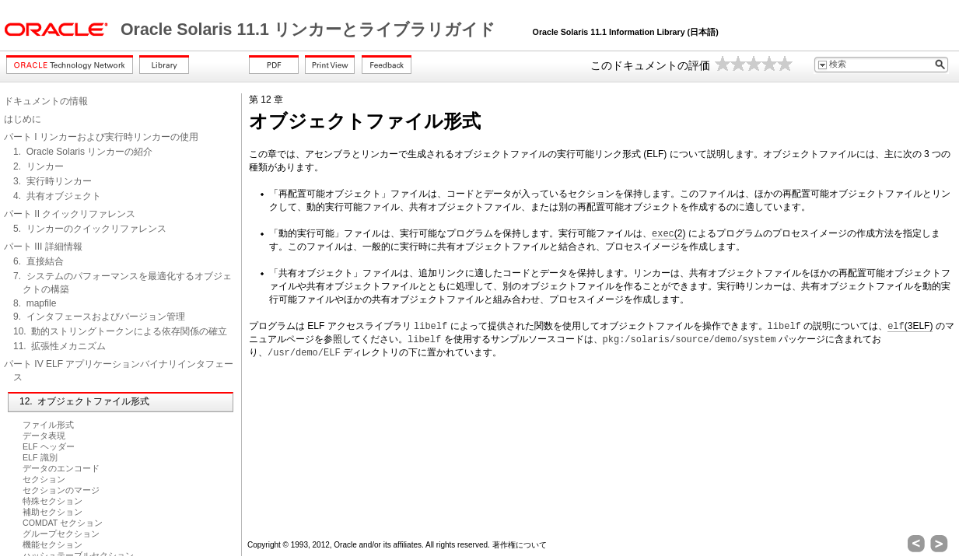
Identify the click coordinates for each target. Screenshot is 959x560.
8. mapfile (35, 303)
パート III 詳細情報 (43, 247)
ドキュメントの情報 (46, 101)
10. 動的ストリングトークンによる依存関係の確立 (120, 331)
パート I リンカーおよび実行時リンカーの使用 (101, 137)
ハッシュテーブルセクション (78, 555)
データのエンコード (61, 468)
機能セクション (52, 544)
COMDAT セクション (63, 523)
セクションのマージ (61, 490)
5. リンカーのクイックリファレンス (90, 229)
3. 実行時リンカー (52, 181)
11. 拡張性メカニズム (59, 346)
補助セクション (52, 512)
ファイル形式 (48, 425)
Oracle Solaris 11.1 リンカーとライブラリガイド (310, 30)
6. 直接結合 (38, 261)
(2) (668, 234)
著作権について (520, 545)
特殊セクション (52, 501)
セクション (44, 479)
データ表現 (44, 436)
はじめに (23, 119)
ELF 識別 (40, 457)
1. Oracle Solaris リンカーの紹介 (83, 152)
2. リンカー (38, 166)
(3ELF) (910, 326)
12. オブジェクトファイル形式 (84, 401)
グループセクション (61, 534)
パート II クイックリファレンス (70, 214)
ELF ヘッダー (49, 446)
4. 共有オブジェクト (57, 196)
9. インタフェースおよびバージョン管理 (99, 317)
